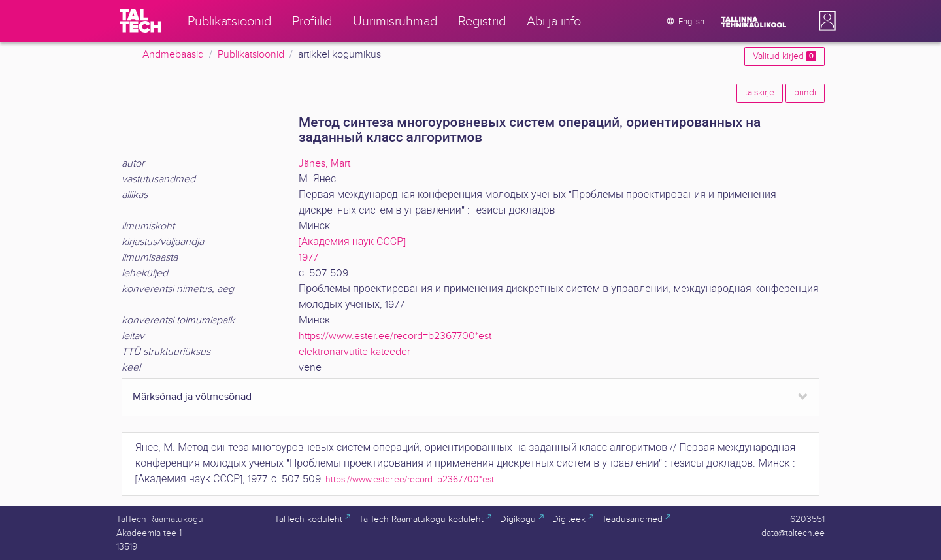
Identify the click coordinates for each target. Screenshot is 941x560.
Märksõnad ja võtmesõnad (192, 397)
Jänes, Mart (324, 164)
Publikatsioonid (251, 55)
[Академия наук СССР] (352, 242)
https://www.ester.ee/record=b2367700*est (395, 336)
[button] (825, 21)
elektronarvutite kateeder (355, 352)
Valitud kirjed (784, 56)
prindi (805, 93)
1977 (308, 258)
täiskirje (760, 93)
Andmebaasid (173, 55)
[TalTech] (140, 21)
